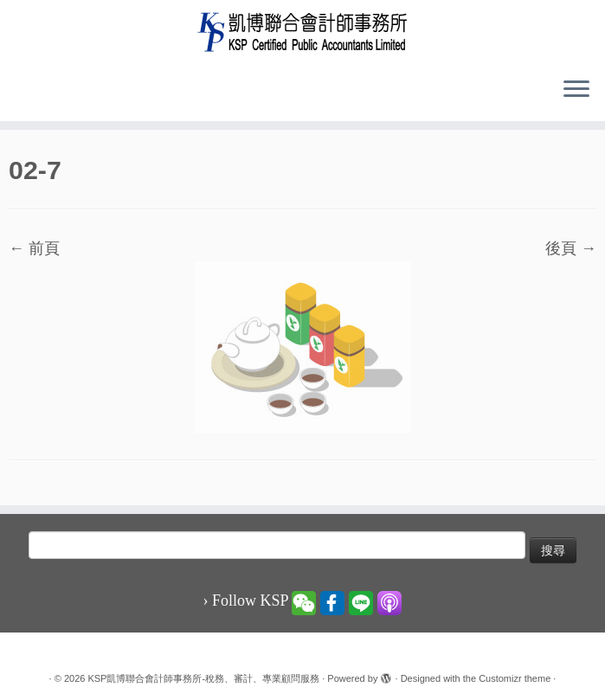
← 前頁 (34, 248)
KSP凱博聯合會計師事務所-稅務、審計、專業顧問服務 (203, 678)
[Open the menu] (576, 90)
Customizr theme (515, 678)
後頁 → (571, 248)
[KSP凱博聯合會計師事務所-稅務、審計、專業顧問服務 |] (302, 32)
